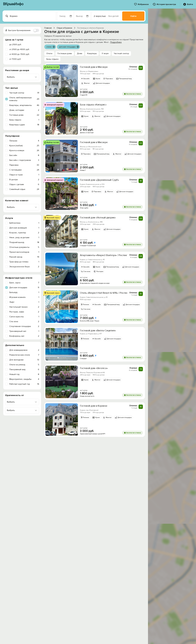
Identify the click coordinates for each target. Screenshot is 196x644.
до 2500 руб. (15, 45)
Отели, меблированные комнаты (24, 99)
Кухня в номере (24, 150)
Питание (24, 141)
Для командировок (24, 350)
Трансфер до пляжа (24, 262)
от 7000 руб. (15, 59)
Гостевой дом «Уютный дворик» (98, 218)
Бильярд (24, 292)
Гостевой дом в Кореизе (94, 406)
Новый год (24, 374)
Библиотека (24, 223)
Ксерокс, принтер (24, 233)
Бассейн (24, 155)
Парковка (24, 165)
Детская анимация (24, 228)
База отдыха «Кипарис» (93, 105)
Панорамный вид (24, 369)
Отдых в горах (24, 175)
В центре (24, 180)
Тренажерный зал (24, 331)
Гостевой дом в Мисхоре (94, 67)
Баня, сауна (24, 283)
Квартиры (92, 53)
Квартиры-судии (24, 125)
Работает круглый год (24, 384)
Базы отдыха (24, 120)
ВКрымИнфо (13, 4)
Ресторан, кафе (24, 312)
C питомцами (24, 170)
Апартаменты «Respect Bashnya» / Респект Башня (108, 255)
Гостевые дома (24, 115)
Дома (80, 53)
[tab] (58, 94)
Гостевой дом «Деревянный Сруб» (99, 180)
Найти (133, 16)
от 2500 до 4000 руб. (19, 49)
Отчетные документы (24, 247)
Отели (49, 53)
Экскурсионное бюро (24, 267)
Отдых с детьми (24, 184)
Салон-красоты (24, 317)
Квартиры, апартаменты (24, 105)
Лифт (24, 302)
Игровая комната (24, 297)
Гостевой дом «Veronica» (94, 368)
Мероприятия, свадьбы (24, 379)
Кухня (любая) (24, 146)
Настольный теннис (24, 307)
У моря (105, 53)
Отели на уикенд (24, 365)
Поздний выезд (24, 242)
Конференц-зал (24, 336)
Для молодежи (24, 360)
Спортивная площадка (24, 326)
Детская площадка (24, 288)
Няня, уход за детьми (24, 238)
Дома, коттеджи (24, 110)
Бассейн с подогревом (24, 160)
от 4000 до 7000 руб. (19, 54)
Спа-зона (24, 321)
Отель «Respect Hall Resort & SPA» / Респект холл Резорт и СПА (115, 293)
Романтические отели (24, 355)
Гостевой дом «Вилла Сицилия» (98, 331)
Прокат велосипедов (24, 252)
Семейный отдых (24, 189)
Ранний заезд (24, 257)
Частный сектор (24, 93)
